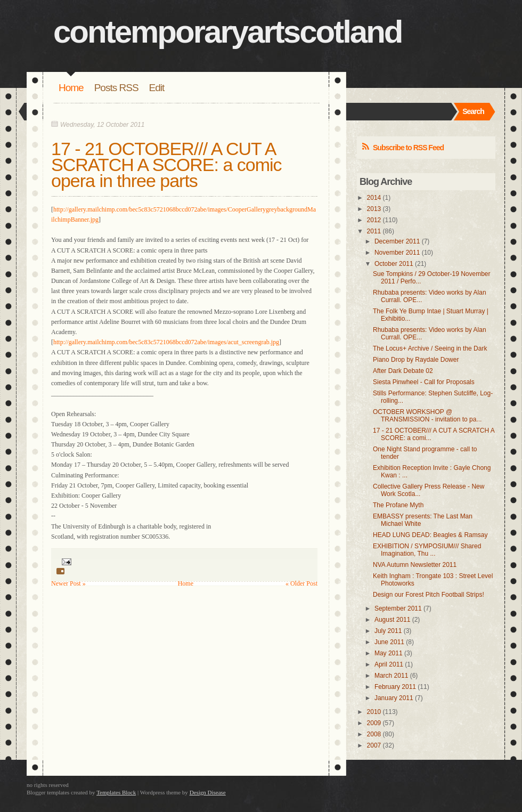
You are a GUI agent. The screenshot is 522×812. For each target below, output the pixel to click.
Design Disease (208, 792)
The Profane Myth (398, 505)
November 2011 (397, 253)
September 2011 (398, 608)
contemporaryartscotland (228, 32)
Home (71, 88)
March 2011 (391, 676)
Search (473, 111)
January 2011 (394, 698)
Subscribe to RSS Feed (408, 148)
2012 (374, 220)
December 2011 (397, 241)
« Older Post (301, 583)
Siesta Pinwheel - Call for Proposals (424, 382)
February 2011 (395, 687)
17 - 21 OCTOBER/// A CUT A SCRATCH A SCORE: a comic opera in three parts (166, 165)
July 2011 (388, 631)
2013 (374, 209)
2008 (374, 734)
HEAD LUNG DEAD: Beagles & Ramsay (430, 535)
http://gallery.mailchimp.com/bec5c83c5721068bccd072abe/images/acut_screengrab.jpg (166, 342)
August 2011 (392, 620)
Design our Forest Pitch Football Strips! (429, 595)
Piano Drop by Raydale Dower (416, 360)
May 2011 (389, 653)
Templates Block (116, 792)
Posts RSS (116, 88)
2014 (374, 198)
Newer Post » (68, 583)
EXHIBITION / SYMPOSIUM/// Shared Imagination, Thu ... (427, 550)
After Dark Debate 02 (403, 371)
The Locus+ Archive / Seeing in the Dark (430, 348)
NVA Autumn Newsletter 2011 (415, 565)
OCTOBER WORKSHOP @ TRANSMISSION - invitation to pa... (427, 416)
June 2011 (389, 642)
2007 (374, 745)
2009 (374, 723)
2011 (374, 231)
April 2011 (389, 664)
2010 (374, 712)
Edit (157, 88)
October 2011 (394, 264)
